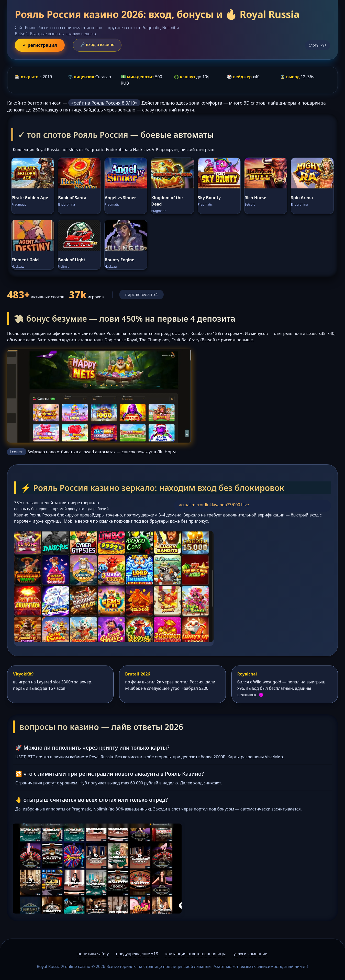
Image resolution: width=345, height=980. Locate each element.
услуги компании (250, 954)
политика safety (93, 954)
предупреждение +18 (137, 954)
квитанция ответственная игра (196, 954)
